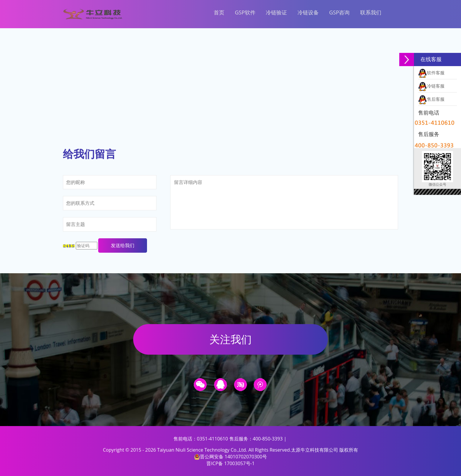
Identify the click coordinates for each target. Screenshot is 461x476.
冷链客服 (431, 86)
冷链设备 (308, 12)
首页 (219, 12)
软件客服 (431, 73)
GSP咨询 (339, 12)
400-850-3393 (268, 439)
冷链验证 (276, 12)
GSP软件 (245, 12)
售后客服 (431, 99)
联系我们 (371, 12)
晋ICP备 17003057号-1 (230, 463)
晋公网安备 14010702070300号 (230, 457)
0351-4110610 (213, 439)
